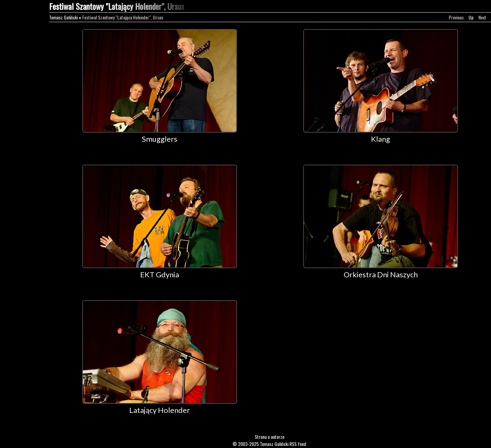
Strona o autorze (270, 437)
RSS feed (298, 444)
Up (471, 17)
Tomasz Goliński (63, 17)
